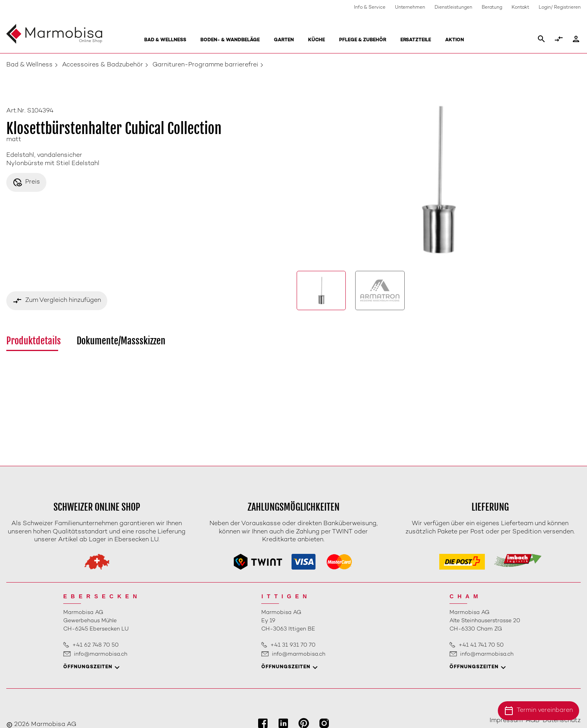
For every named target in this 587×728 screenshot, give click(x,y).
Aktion (455, 40)
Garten (284, 40)
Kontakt (520, 8)
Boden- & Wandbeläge (230, 40)
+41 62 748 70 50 (95, 645)
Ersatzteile (416, 40)
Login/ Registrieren (560, 8)
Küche (316, 40)
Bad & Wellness (165, 40)
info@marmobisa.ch (101, 654)
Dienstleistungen (453, 8)
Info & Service (370, 8)
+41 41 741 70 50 (481, 645)
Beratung (492, 8)
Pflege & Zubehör (363, 40)
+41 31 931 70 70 (293, 645)
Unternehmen (410, 8)
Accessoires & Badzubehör (103, 65)
